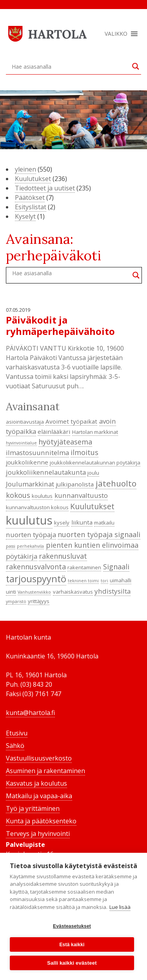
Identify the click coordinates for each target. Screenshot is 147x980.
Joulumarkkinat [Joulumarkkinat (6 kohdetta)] (30, 484)
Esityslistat (31, 207)
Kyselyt (25, 216)
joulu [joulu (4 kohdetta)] (93, 473)
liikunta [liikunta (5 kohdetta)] (82, 522)
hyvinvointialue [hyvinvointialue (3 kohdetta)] (21, 443)
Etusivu (17, 733)
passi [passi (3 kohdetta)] (11, 546)
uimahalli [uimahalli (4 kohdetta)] (121, 580)
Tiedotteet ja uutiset (45, 188)
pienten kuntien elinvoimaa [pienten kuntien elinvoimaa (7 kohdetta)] (92, 545)
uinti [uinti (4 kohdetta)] (11, 592)
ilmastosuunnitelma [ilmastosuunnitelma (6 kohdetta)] (37, 453)
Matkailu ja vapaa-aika (39, 796)
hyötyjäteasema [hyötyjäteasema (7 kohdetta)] (65, 442)
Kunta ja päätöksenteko (41, 821)
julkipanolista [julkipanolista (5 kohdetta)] (75, 484)
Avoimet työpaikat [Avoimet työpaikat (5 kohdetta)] (71, 421)
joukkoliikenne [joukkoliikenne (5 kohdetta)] (27, 462)
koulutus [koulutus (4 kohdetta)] (42, 496)
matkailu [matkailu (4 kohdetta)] (104, 523)
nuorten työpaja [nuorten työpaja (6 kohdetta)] (31, 535)
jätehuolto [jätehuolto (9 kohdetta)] (116, 483)
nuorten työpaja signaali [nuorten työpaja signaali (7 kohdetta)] (99, 534)
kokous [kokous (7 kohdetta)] (18, 495)
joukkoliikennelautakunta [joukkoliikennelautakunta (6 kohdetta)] (46, 472)
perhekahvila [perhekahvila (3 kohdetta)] (30, 546)
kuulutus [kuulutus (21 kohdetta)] (29, 520)
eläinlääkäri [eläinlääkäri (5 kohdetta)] (54, 431)
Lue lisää (120, 907)
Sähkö (15, 746)
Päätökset (30, 197)
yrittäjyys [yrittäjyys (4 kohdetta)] (39, 601)
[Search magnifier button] (136, 66)
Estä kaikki (72, 945)
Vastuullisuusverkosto (39, 758)
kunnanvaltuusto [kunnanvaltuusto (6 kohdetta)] (81, 495)
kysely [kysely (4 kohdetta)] (62, 523)
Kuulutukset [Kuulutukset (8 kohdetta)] (92, 506)
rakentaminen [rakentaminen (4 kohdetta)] (84, 567)
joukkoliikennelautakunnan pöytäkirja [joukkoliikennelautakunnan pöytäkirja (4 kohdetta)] (95, 463)
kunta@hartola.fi (30, 713)
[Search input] (70, 66)
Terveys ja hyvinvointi (38, 834)
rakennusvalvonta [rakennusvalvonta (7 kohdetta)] (36, 567)
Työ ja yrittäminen (33, 808)
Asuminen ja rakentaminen (45, 771)
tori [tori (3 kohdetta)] (104, 581)
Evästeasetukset (72, 926)
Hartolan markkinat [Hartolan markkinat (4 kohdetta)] (95, 432)
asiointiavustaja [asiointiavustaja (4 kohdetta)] (25, 422)
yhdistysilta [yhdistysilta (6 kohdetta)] (113, 591)
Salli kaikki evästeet (72, 963)
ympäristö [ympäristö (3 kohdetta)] (16, 602)
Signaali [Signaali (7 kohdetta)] (116, 567)
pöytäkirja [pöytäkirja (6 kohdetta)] (22, 556)
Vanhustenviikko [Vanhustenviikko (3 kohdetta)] (34, 592)
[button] (116, 34)
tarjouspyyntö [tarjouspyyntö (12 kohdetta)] (36, 579)
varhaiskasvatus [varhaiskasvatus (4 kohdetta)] (73, 592)
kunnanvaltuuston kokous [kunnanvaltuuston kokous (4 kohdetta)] (37, 507)
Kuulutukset (33, 179)
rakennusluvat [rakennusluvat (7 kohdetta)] (63, 556)
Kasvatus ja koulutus (36, 783)
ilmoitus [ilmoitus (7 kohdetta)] (84, 452)
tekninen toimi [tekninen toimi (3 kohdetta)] (83, 581)
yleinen (25, 169)
